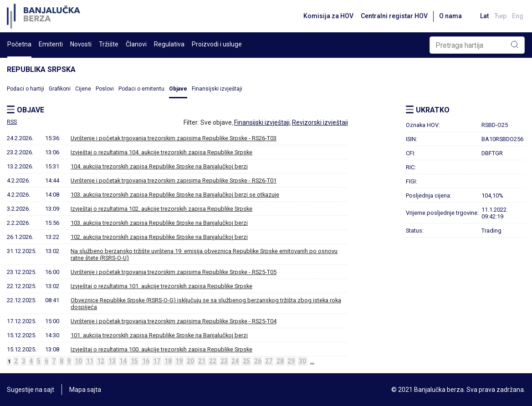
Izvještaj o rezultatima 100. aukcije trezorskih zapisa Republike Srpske (161, 349)
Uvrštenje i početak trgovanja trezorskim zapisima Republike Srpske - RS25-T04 (174, 321)
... (312, 361)
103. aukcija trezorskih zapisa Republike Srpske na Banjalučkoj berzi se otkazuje (175, 195)
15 (134, 361)
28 (280, 361)
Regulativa (169, 44)
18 (168, 361)
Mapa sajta (85, 390)
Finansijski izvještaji (217, 89)
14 (123, 361)
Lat (484, 16)
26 (258, 361)
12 (101, 361)
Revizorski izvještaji (320, 122)
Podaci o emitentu (141, 89)
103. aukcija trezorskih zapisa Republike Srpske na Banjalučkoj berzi (159, 223)
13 (112, 361)
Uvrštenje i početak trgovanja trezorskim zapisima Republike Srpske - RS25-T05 (174, 272)
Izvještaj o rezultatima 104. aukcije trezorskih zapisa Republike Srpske (161, 152)
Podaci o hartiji (26, 89)
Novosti (81, 44)
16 (146, 361)
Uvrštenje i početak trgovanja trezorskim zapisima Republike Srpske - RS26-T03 (174, 138)
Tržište (109, 44)
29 (291, 361)
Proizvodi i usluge (217, 44)
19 (179, 361)
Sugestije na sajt (31, 390)
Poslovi (105, 89)
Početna (19, 44)
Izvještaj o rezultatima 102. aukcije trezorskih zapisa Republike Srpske (161, 209)
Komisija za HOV (328, 16)
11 (90, 361)
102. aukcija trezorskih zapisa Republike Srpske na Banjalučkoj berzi (159, 237)
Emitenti (51, 44)
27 (269, 361)
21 (202, 361)
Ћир (500, 16)
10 (78, 361)
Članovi (136, 44)
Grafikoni (60, 89)
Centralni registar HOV (394, 16)
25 (246, 361)
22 (213, 361)
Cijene (83, 89)
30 (302, 361)
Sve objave (216, 122)
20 (190, 361)
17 (157, 361)
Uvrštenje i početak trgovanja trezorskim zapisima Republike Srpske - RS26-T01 (174, 180)
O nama (450, 16)
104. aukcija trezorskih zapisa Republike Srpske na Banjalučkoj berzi (159, 166)
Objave (178, 89)
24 (235, 361)
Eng (518, 16)
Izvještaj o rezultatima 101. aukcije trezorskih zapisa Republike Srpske (161, 286)
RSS (12, 122)
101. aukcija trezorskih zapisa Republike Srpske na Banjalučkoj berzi (159, 335)
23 (224, 361)
